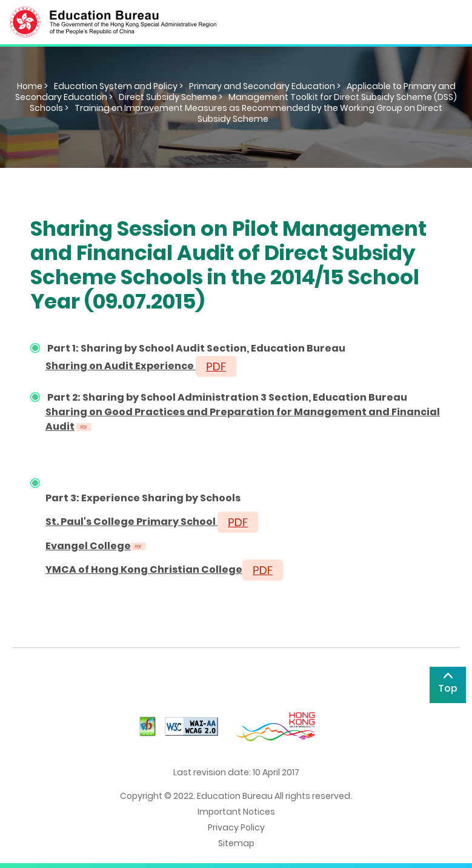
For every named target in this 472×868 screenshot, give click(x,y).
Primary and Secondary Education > (265, 86)
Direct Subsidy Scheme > (171, 97)
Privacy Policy (236, 827)
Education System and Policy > (118, 86)
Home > (32, 86)
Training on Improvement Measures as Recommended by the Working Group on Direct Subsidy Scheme (258, 113)
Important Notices (236, 812)
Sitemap (236, 843)
